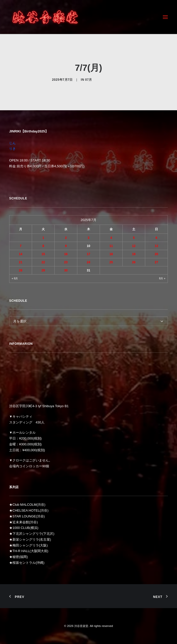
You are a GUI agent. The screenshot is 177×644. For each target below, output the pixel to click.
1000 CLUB (21, 528)
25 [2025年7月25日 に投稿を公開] (111, 262)
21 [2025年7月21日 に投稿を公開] (20, 262)
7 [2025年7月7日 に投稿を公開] (21, 246)
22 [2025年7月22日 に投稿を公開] (43, 262)
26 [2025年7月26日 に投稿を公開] (134, 262)
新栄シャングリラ (26, 539)
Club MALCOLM (25, 505)
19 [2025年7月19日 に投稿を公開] (134, 254)
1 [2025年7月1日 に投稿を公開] (43, 238)
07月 (89, 80)
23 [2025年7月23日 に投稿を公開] (66, 262)
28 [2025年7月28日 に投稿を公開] (20, 270)
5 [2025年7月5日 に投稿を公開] (134, 238)
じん (12, 143)
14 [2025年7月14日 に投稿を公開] (20, 254)
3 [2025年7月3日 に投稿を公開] (89, 238)
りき (12, 149)
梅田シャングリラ (26, 545)
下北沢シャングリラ (27, 534)
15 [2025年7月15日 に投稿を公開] (43, 254)
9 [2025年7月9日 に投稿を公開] (66, 246)
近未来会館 (21, 522)
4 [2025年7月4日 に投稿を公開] (111, 238)
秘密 (16, 557)
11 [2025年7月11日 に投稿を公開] (111, 246)
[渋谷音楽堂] (45, 17)
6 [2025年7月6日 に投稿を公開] (157, 238)
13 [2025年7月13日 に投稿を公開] (156, 246)
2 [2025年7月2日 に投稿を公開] (66, 238)
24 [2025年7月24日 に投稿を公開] (88, 262)
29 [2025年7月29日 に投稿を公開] (43, 270)
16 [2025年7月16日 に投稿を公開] (66, 254)
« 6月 (15, 278)
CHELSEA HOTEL (26, 510)
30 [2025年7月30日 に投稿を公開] (66, 270)
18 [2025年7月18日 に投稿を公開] (111, 254)
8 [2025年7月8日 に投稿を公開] (43, 246)
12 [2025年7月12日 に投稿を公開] (134, 246)
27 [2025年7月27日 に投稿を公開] (156, 262)
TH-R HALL (21, 551)
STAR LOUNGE (24, 516)
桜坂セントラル (24, 563)
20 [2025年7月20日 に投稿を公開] (156, 254)
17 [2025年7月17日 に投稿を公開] (88, 254)
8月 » (162, 278)
